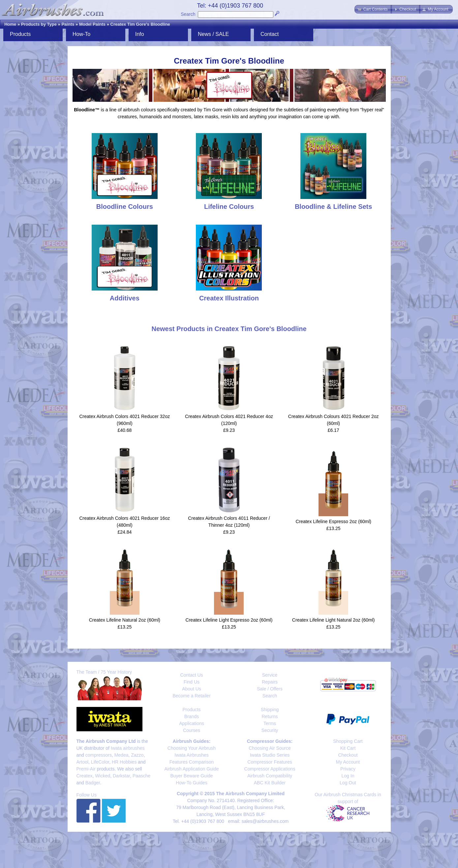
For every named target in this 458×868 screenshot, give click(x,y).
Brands (192, 716)
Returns (270, 716)
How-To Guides (192, 783)
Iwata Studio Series (270, 755)
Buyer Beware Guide (191, 776)
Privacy (348, 769)
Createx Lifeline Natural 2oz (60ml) (125, 620)
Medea (122, 755)
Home (10, 24)
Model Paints (92, 24)
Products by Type (39, 24)
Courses (192, 730)
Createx (85, 776)
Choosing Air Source (270, 748)
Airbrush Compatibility (270, 776)
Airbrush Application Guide (192, 769)
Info (140, 34)
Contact (270, 34)
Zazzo (137, 755)
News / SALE (213, 34)
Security (270, 730)
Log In (348, 776)
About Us (192, 689)
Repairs (270, 682)
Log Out (348, 783)
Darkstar (121, 776)
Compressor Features (270, 762)
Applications (192, 723)
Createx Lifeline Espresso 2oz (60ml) (333, 521)
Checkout (348, 755)
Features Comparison (192, 762)
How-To (81, 34)
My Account (348, 762)
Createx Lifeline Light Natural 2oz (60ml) (334, 620)
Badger (93, 783)
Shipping (270, 710)
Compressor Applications (270, 769)
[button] (373, 9)
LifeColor (100, 762)
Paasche (141, 776)
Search (188, 14)
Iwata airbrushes (128, 748)
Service (270, 675)
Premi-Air (86, 769)
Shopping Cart (348, 741)
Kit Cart (348, 748)
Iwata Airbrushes (192, 755)
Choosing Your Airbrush (192, 748)
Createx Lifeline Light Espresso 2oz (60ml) (229, 620)
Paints (68, 24)
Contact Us (191, 675)
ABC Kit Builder (270, 783)
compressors (99, 755)
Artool (83, 762)
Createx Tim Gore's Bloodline (140, 24)
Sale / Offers (270, 689)
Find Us (192, 682)
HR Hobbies (124, 762)
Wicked (103, 776)
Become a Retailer (191, 696)
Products (20, 34)
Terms (270, 723)
